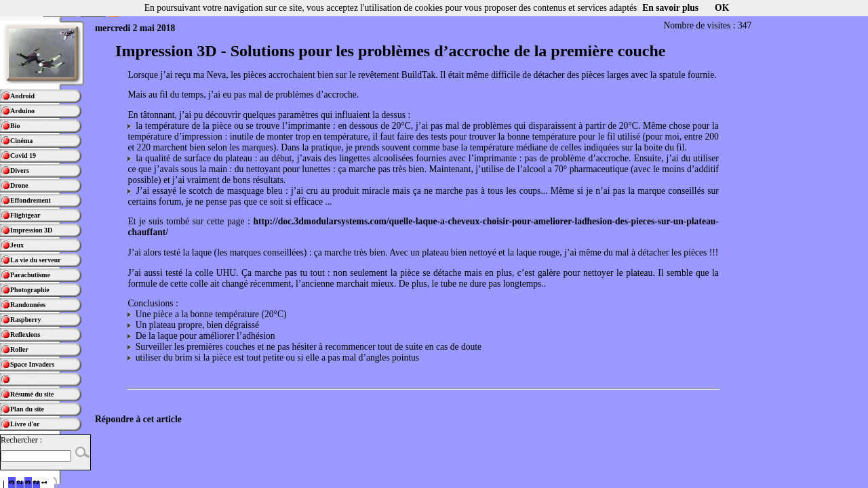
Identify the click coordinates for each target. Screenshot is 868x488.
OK (722, 8)
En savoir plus (670, 8)
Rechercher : (21, 440)
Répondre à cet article (138, 419)
